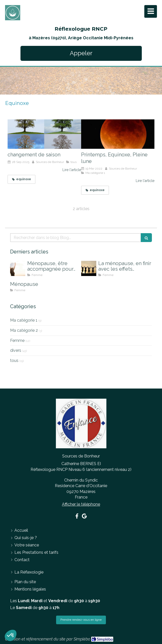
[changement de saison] (44, 134)
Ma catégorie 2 (24, 330)
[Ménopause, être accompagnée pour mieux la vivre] (18, 268)
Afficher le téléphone (81, 504)
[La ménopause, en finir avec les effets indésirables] (89, 268)
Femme (17, 341)
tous (14, 361)
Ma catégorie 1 (24, 320)
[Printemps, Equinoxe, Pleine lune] (118, 134)
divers (16, 350)
